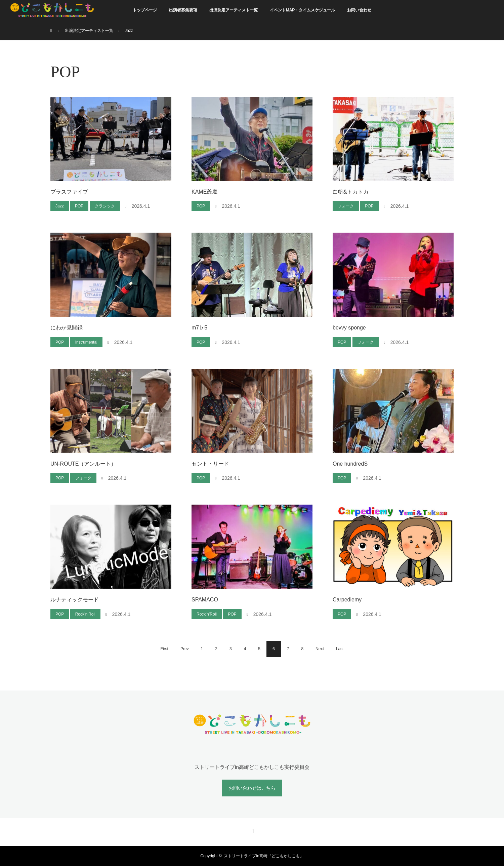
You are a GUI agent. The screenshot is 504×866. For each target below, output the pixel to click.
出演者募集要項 (183, 10)
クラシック (105, 206)
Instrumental (86, 342)
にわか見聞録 (67, 328)
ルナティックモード (75, 600)
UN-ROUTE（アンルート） (83, 464)
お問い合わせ (359, 10)
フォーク (346, 206)
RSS (252, 830)
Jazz (60, 206)
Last (340, 649)
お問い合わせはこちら (252, 788)
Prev (185, 649)
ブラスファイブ (69, 192)
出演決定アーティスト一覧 (234, 10)
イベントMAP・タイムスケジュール (303, 10)
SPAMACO (205, 600)
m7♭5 (199, 328)
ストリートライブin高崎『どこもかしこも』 (264, 856)
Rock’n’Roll (85, 614)
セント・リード (210, 464)
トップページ (145, 10)
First (164, 649)
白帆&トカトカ (351, 192)
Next (320, 649)
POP (79, 206)
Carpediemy (347, 600)
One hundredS (350, 464)
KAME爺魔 (204, 192)
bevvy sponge (349, 328)
